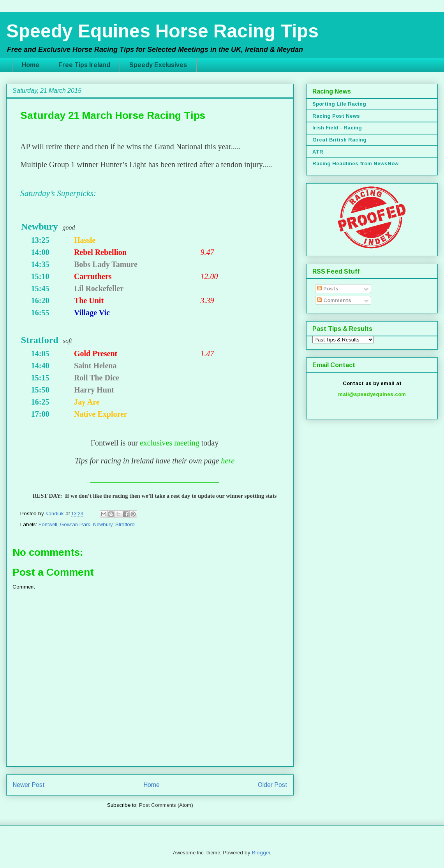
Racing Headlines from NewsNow (355, 164)
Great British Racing (339, 140)
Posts (328, 289)
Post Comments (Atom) (166, 805)
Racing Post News (336, 116)
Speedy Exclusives (158, 65)
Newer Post (29, 785)
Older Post (273, 785)
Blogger (261, 853)
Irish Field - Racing (337, 128)
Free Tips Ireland (84, 65)
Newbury (103, 524)
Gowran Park (75, 524)
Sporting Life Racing (339, 104)
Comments (334, 300)
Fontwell (48, 524)
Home (31, 65)
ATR (318, 152)
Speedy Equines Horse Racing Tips (162, 31)
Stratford (125, 524)
